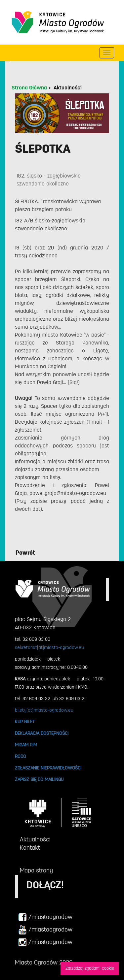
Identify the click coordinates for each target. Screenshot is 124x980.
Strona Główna (29, 88)
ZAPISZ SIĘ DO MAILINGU (39, 779)
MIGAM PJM (26, 745)
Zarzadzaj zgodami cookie (90, 968)
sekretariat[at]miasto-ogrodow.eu (49, 647)
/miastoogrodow (45, 917)
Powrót (25, 553)
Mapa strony (36, 870)
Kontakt (30, 848)
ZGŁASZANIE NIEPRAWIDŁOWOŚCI (48, 768)
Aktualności (68, 88)
